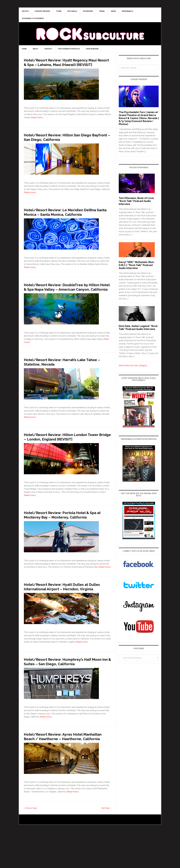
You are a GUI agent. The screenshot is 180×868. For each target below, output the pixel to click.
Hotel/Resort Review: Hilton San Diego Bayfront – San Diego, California (66, 141)
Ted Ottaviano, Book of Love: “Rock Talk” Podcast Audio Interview (137, 201)
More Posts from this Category (133, 366)
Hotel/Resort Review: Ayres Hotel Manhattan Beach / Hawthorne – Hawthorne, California (60, 770)
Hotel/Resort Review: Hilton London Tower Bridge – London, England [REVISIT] (63, 452)
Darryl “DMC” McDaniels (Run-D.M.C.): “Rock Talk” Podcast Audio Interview (137, 265)
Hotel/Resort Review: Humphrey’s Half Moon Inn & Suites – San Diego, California (66, 691)
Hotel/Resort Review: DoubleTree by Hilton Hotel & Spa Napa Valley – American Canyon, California (64, 298)
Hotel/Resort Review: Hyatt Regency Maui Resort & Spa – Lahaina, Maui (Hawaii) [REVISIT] (64, 64)
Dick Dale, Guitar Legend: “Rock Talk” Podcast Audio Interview (138, 328)
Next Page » (106, 844)
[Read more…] (37, 122)
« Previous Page (30, 844)
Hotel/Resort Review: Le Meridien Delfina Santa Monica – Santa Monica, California (64, 219)
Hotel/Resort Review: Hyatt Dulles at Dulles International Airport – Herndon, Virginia (66, 611)
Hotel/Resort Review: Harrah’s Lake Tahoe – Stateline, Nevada (63, 375)
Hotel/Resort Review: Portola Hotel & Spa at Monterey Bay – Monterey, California (65, 535)
